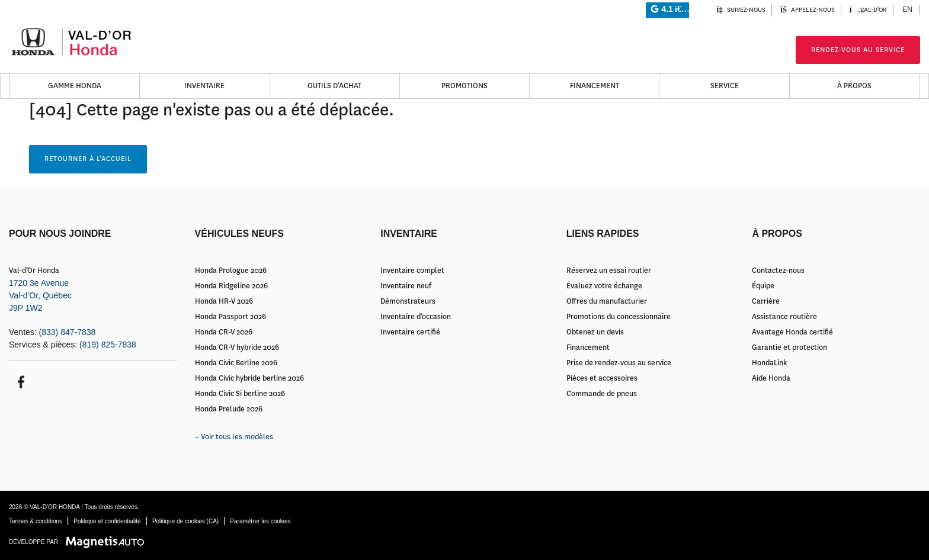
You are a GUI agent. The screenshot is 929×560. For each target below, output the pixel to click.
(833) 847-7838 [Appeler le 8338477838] (68, 332)
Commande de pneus (602, 394)
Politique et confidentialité (107, 521)
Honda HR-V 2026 (224, 301)
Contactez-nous (778, 271)
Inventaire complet (412, 271)
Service (725, 86)
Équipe (763, 286)
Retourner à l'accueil (88, 159)
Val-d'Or (868, 10)
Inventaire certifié (410, 332)
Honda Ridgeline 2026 (231, 286)
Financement (595, 86)
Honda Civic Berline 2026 (236, 363)
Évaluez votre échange (604, 286)
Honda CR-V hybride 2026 (237, 347)
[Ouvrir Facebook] (19, 381)
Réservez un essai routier (609, 271)
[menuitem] (908, 10)
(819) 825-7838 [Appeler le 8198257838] (108, 345)
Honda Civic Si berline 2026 (240, 394)
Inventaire (204, 86)
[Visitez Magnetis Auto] (108, 542)
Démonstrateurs (408, 301)
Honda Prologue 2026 (231, 271)
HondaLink (770, 363)
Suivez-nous (741, 10)
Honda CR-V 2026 (224, 332)
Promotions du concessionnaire (619, 317)
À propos (854, 86)
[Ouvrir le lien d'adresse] (40, 295)
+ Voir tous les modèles (234, 437)
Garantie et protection (789, 347)
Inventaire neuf (406, 286)
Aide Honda (771, 378)
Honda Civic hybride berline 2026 (249, 378)
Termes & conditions (36, 521)
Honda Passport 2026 (230, 317)
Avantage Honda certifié (792, 332)
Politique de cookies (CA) (185, 521)
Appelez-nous (807, 10)
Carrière (766, 301)
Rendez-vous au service (858, 50)
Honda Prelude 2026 (229, 409)
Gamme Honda (75, 86)
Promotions (464, 86)
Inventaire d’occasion (416, 317)
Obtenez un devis (595, 332)
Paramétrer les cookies (260, 521)
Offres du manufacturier (607, 301)
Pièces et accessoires (602, 378)
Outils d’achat (334, 86)
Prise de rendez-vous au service (619, 363)
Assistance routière (784, 317)
